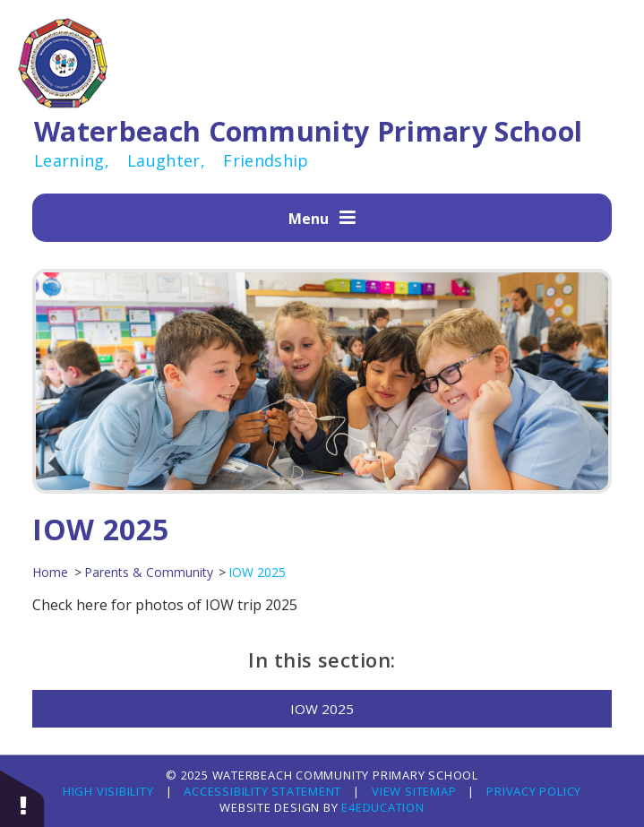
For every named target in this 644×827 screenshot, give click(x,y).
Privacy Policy (534, 791)
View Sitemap (414, 791)
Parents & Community (149, 572)
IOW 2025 (257, 572)
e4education (381, 807)
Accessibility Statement (262, 791)
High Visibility (108, 791)
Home (50, 572)
